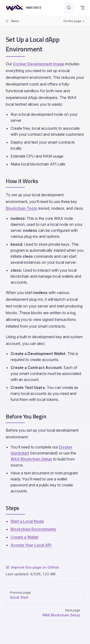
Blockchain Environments (33, 529)
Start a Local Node (27, 521)
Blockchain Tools (21, 208)
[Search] (69, 8)
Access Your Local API (31, 545)
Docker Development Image (39, 64)
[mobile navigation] (82, 8)
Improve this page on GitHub (32, 567)
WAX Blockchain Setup (31, 459)
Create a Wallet (24, 537)
